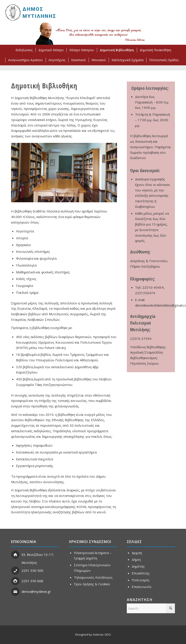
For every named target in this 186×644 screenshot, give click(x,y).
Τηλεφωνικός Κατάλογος (93, 577)
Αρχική (137, 553)
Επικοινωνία (141, 587)
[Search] (151, 608)
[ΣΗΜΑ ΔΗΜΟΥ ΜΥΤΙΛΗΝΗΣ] (30, 12)
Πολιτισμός (141, 580)
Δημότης (138, 566)
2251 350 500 (32, 570)
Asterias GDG (102, 634)
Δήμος (136, 559)
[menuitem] (24, 50)
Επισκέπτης (141, 573)
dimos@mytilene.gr (36, 591)
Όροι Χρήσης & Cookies (92, 584)
